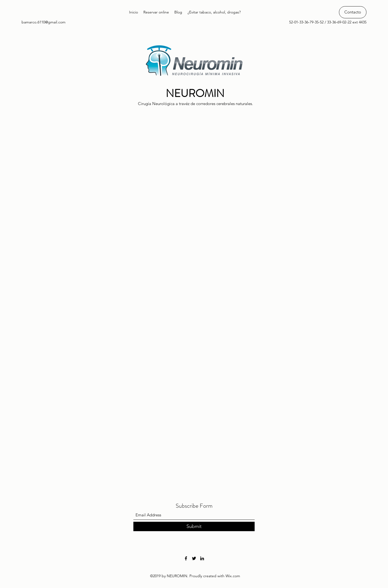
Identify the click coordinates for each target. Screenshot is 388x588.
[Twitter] (194, 558)
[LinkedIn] (202, 558)
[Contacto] (353, 12)
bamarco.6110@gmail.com (44, 22)
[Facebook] (186, 558)
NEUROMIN (195, 93)
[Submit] (194, 526)
